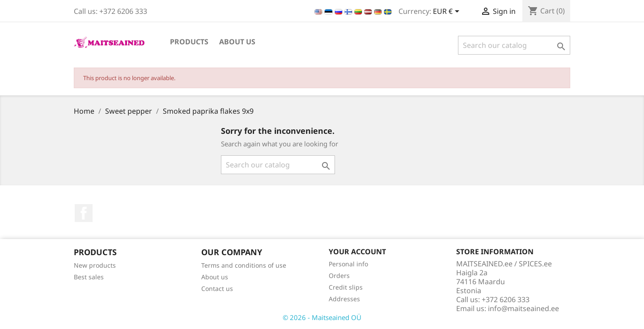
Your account (357, 252)
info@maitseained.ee (523, 308)
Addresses (344, 299)
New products (95, 265)
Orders (339, 276)
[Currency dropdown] (448, 12)
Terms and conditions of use (244, 265)
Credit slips (346, 287)
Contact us (217, 288)
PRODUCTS (189, 42)
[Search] (514, 45)
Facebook (84, 213)
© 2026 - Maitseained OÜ (322, 317)
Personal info (348, 264)
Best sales (89, 277)
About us (237, 42)
